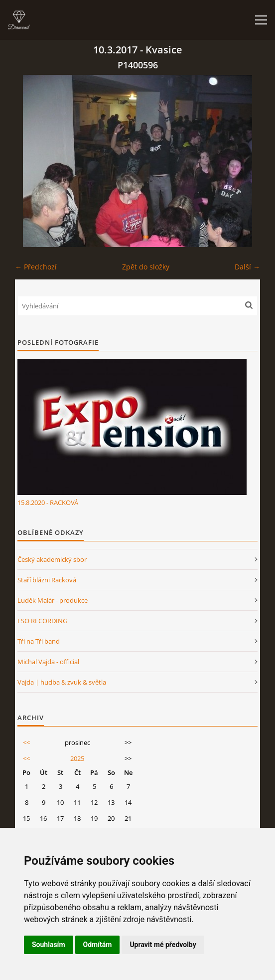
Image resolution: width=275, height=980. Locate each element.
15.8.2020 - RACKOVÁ (48, 502)
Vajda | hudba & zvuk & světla (62, 682)
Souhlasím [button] (49, 945)
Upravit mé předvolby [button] (163, 945)
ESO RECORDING (42, 621)
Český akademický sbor (52, 559)
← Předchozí (36, 267)
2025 (77, 758)
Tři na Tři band (39, 641)
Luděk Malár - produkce (53, 600)
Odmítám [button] (98, 945)
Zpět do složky (146, 267)
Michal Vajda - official (48, 662)
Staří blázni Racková (47, 580)
